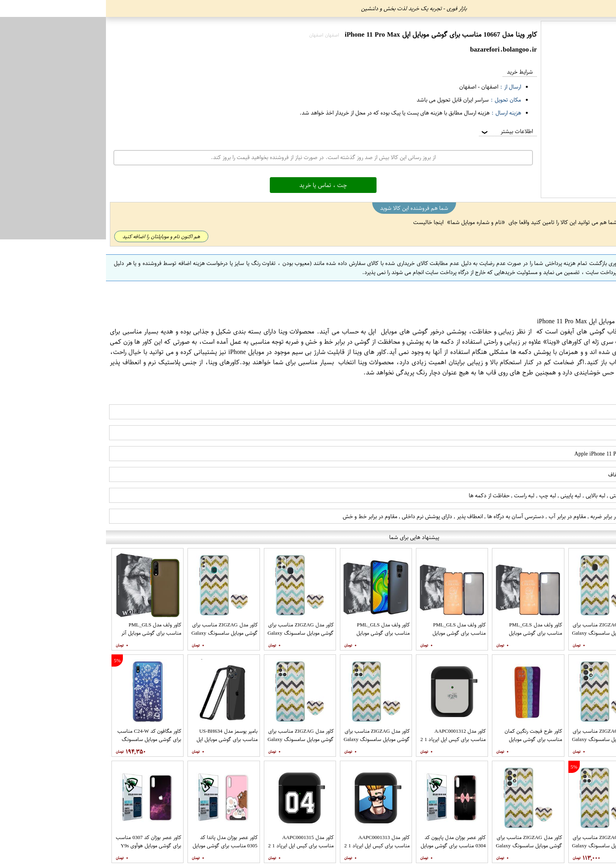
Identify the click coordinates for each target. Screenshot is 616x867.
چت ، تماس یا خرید (217, 185)
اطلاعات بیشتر (401, 131)
